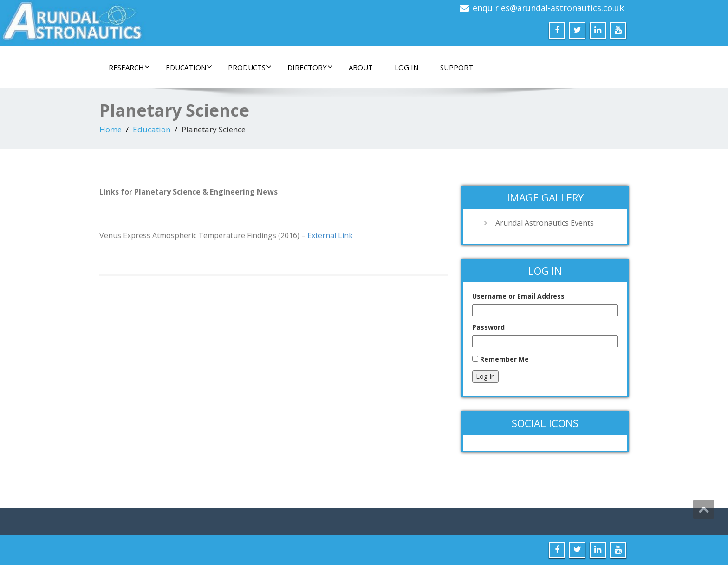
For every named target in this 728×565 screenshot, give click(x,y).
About (361, 67)
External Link (330, 235)
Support (457, 67)
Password (488, 327)
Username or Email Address (518, 296)
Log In (406, 67)
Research (129, 67)
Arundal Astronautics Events (545, 223)
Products (250, 67)
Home (110, 129)
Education (189, 67)
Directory (310, 67)
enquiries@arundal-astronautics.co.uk (548, 8)
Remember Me (504, 359)
